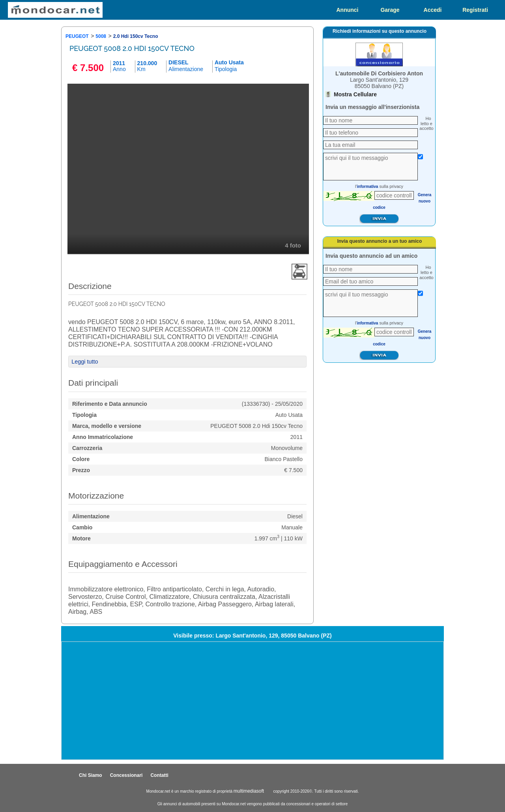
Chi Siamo (91, 775)
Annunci (348, 10)
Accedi (433, 10)
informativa (368, 187)
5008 (101, 36)
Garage (390, 10)
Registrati (475, 10)
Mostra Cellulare (355, 94)
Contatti (159, 775)
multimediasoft (249, 791)
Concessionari (126, 775)
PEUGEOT (77, 36)
